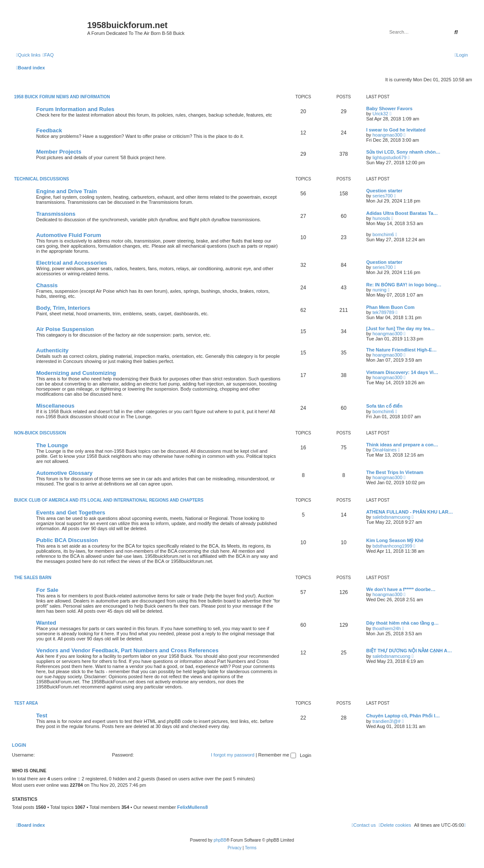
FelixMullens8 (192, 807)
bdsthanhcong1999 (393, 546)
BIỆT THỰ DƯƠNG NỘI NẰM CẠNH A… (409, 651)
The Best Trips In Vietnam (395, 472)
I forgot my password (233, 755)
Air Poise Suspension (65, 329)
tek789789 (383, 312)
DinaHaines (385, 450)
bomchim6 (383, 234)
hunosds (382, 218)
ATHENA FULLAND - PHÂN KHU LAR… (410, 512)
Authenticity (52, 350)
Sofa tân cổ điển (384, 406)
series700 (383, 196)
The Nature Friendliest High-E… (401, 350)
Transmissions (56, 214)
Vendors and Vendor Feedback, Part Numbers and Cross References (127, 650)
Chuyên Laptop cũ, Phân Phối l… (403, 716)
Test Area (26, 703)
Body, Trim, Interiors (63, 308)
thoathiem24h (387, 628)
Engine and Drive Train (67, 191)
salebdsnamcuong (391, 517)
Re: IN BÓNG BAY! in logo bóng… (404, 285)
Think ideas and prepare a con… (402, 445)
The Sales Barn (33, 578)
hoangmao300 (387, 135)
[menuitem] (48, 55)
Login (19, 745)
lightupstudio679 (390, 157)
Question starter (384, 191)
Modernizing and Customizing (76, 373)
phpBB (220, 840)
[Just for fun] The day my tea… (400, 328)
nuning (380, 290)
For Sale (47, 590)
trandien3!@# (387, 721)
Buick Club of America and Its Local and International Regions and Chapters (109, 500)
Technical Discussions (41, 179)
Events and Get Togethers (71, 513)
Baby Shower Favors (389, 108)
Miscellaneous (55, 406)
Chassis (47, 285)
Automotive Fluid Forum (68, 235)
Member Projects (59, 152)
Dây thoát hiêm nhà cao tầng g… (402, 623)
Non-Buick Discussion (40, 433)
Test (42, 715)
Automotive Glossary (64, 473)
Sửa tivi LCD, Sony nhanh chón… (403, 152)
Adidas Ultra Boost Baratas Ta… (402, 213)
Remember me (277, 755)
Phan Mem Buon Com (390, 307)
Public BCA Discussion (67, 540)
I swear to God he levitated (396, 130)
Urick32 (380, 114)
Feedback (49, 130)
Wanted (46, 623)
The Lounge (52, 445)
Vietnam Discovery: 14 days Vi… (402, 372)
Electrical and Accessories (72, 263)
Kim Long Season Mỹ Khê (395, 540)
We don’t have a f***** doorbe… (401, 589)
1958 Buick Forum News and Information (62, 97)
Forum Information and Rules (75, 109)
